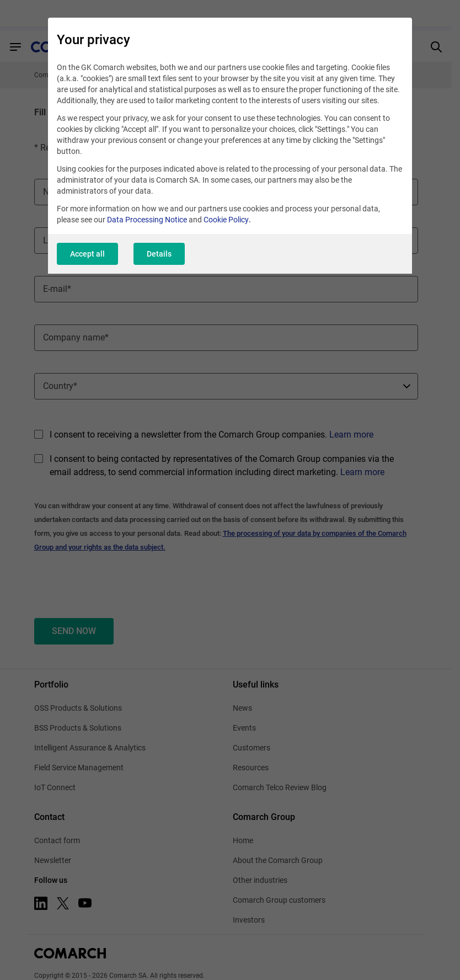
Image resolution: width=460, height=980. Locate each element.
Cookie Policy (226, 220)
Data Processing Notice (147, 220)
